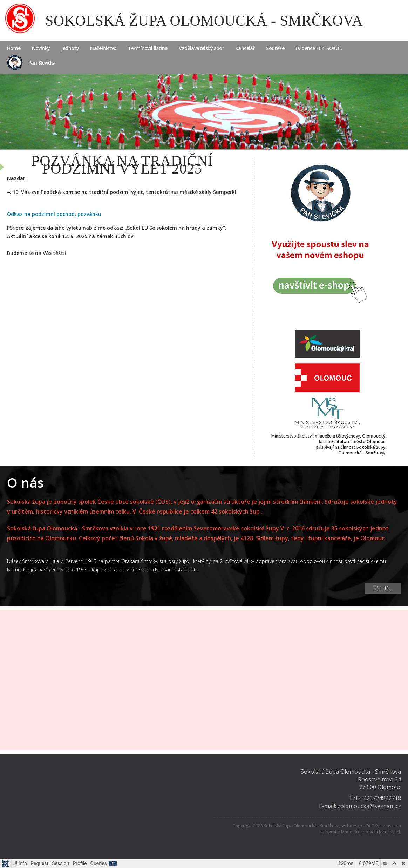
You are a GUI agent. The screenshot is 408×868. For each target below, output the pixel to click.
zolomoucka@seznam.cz (369, 806)
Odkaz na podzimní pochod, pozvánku (54, 214)
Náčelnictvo (103, 48)
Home (14, 48)
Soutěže (275, 48)
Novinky (41, 48)
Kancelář (245, 48)
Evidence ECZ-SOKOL (318, 48)
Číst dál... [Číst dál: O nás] (383, 588)
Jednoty (70, 48)
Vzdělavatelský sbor (201, 48)
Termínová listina (148, 48)
